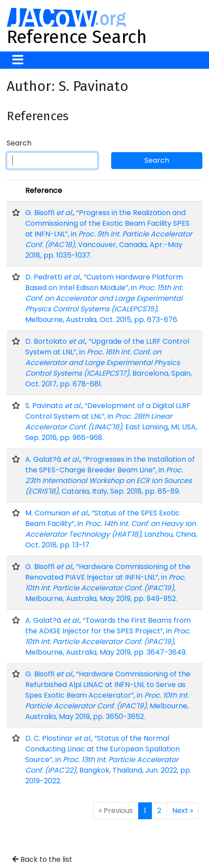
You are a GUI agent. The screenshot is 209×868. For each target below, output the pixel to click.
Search (19, 143)
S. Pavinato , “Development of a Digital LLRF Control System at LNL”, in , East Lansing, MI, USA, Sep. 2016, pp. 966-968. (111, 422)
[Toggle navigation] (18, 60)
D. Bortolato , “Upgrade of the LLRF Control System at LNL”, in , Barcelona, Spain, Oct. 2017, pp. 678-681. (108, 363)
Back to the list (42, 859)
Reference (44, 190)
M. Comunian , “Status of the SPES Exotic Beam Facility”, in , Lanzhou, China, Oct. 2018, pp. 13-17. (111, 529)
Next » (183, 811)
